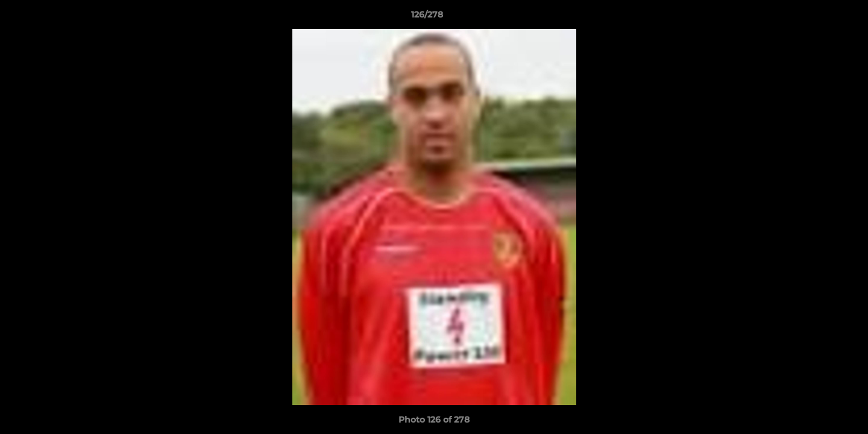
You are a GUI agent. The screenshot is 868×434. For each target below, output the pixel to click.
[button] (817, 17)
